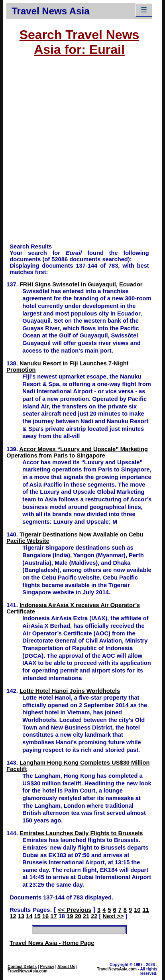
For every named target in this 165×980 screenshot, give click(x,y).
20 (78, 916)
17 (53, 916)
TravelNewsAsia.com (27, 971)
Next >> (113, 916)
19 (70, 916)
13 (21, 916)
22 (94, 916)
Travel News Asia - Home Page (52, 943)
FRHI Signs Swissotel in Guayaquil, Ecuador (81, 284)
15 (37, 916)
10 (137, 910)
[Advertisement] (82, 154)
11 (145, 910)
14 (29, 916)
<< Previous (75, 910)
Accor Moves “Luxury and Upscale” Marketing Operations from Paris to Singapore (77, 452)
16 (45, 916)
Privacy (47, 967)
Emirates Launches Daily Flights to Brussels (81, 833)
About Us (66, 967)
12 (13, 916)
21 (86, 916)
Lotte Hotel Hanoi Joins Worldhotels (70, 691)
